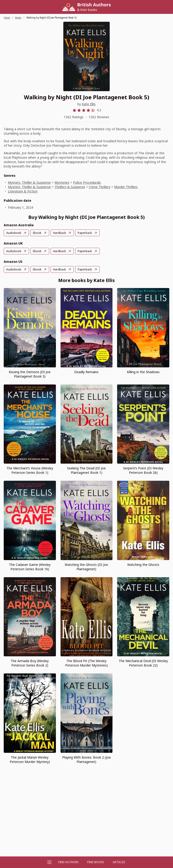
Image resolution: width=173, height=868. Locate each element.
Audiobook (14, 233)
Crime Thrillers (100, 187)
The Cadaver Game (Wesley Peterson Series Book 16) (30, 567)
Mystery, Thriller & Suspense (29, 182)
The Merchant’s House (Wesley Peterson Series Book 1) (30, 470)
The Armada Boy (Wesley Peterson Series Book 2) (30, 663)
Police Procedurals (87, 182)
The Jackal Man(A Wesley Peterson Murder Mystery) (30, 759)
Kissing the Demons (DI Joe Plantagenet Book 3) (30, 374)
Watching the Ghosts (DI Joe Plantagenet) (86, 567)
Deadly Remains (86, 372)
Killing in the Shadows (143, 372)
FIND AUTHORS (68, 862)
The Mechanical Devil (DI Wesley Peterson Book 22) (143, 663)
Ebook (37, 233)
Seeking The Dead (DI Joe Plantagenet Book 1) (86, 470)
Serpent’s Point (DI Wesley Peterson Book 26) (143, 470)
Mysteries (62, 182)
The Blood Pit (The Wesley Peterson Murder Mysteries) (86, 663)
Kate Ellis (89, 104)
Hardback (59, 233)
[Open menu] (49, 862)
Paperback (85, 233)
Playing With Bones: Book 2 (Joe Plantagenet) (86, 759)
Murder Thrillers (126, 187)
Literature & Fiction (23, 191)
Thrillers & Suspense (70, 187)
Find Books (96, 862)
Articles (119, 862)
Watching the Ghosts (143, 565)
